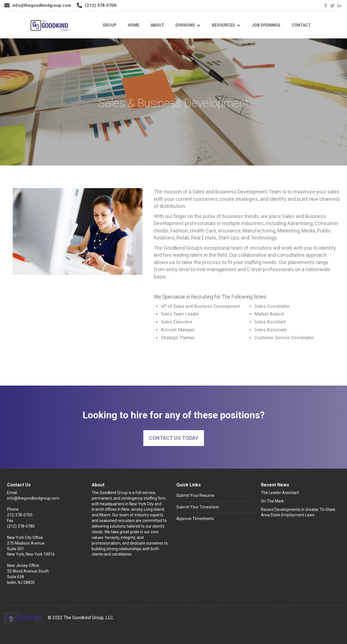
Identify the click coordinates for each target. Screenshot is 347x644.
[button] (188, 25)
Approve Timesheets (195, 519)
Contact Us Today (174, 438)
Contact (301, 25)
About (157, 25)
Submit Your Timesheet (198, 507)
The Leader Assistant (280, 493)
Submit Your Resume (195, 495)
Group (110, 25)
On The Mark (272, 501)
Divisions (185, 25)
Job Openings (266, 25)
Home (134, 25)
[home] (51, 27)
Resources (223, 25)
